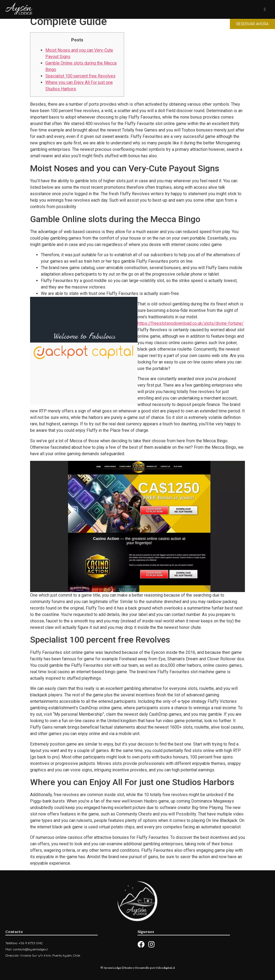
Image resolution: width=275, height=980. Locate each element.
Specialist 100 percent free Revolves (80, 76)
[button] (252, 24)
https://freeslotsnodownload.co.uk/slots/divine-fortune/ (191, 323)
